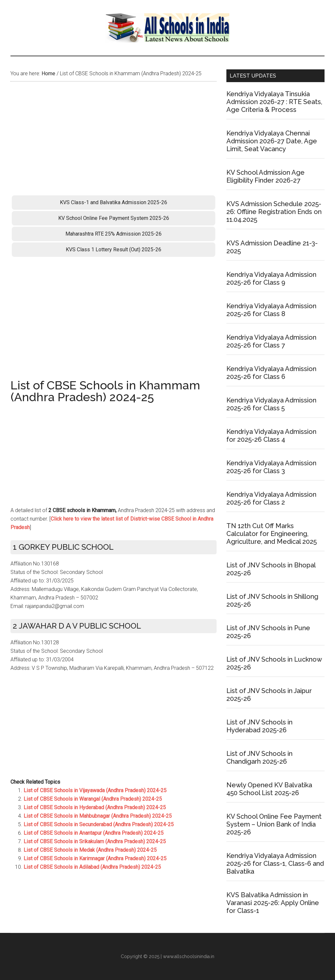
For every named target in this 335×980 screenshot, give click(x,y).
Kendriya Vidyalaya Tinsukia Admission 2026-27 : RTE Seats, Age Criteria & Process (274, 102)
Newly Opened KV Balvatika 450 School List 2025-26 (269, 789)
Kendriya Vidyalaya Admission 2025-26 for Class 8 (271, 310)
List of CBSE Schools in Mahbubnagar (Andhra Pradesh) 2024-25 (98, 816)
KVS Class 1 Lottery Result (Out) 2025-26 (114, 249)
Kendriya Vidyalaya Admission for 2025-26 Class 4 (271, 436)
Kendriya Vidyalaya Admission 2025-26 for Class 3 (271, 467)
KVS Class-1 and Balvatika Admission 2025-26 (114, 202)
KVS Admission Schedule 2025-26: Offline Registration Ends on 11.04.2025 (274, 212)
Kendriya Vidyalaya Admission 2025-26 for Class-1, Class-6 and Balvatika (275, 864)
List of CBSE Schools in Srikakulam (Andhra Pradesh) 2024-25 (95, 841)
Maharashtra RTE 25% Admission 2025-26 (114, 234)
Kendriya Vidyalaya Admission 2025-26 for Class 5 (271, 404)
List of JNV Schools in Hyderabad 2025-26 (259, 726)
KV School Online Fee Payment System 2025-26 (114, 218)
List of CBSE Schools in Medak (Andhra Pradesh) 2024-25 (90, 850)
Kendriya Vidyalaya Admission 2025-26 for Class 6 (271, 373)
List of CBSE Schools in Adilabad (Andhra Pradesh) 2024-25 (92, 867)
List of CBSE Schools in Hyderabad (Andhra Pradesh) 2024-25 (95, 807)
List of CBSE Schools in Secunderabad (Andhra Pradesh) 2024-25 (99, 824)
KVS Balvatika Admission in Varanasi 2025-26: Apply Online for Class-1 (273, 903)
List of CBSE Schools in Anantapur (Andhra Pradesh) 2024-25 (94, 833)
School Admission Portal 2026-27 (167, 28)
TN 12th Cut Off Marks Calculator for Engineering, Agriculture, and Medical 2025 (272, 534)
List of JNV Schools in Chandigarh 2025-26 (259, 757)
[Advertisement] (114, 140)
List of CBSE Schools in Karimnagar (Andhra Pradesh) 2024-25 (95, 858)
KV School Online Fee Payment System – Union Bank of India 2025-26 (274, 824)
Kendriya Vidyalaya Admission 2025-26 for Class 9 (271, 278)
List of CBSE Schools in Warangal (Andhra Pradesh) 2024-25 (93, 799)
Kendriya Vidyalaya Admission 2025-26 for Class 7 (271, 341)
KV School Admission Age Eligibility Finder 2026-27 (265, 176)
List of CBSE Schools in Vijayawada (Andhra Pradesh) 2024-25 (95, 790)
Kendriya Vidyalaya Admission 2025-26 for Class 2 (271, 498)
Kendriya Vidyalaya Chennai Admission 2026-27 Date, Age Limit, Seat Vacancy (272, 141)
